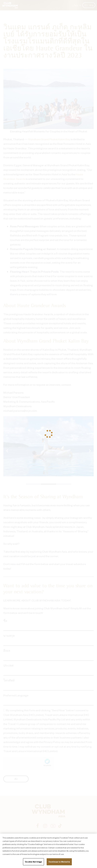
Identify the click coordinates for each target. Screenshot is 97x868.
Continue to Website (59, 862)
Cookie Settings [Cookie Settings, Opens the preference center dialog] (33, 862)
